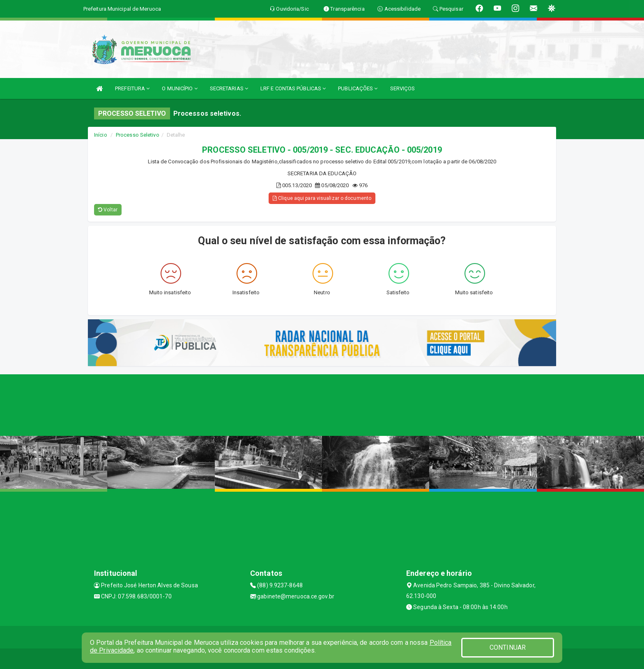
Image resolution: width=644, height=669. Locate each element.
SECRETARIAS (229, 88)
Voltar (108, 210)
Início (101, 135)
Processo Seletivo (138, 135)
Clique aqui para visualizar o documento (322, 198)
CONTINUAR (508, 647)
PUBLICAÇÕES (358, 88)
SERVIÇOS (403, 88)
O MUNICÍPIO (179, 88)
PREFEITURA (132, 88)
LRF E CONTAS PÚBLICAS (293, 88)
